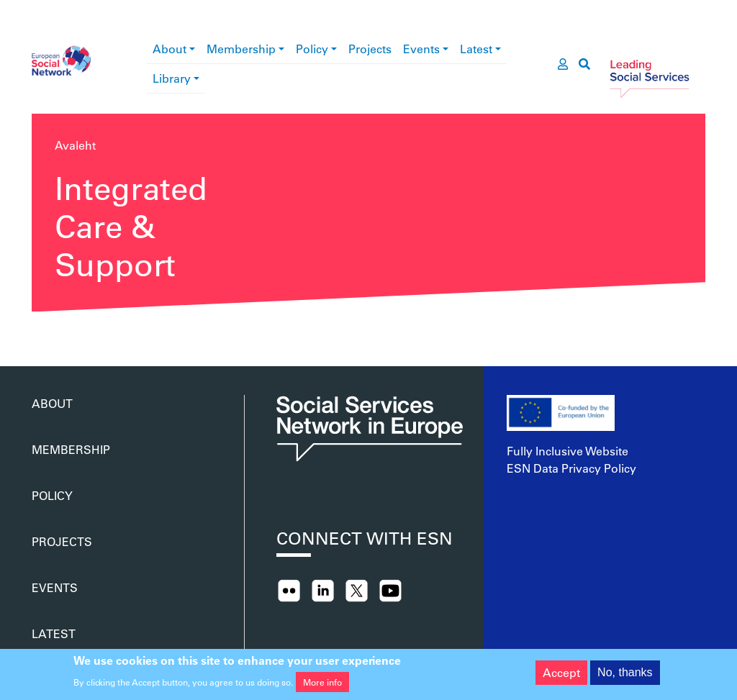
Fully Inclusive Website (568, 451)
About (169, 49)
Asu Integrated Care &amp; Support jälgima (37, 332)
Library (172, 78)
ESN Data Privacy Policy (571, 468)
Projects (370, 49)
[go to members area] (563, 64)
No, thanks (625, 677)
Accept (561, 677)
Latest (476, 49)
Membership (241, 49)
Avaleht (75, 145)
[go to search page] (584, 64)
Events (421, 49)
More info (322, 686)
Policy (312, 49)
